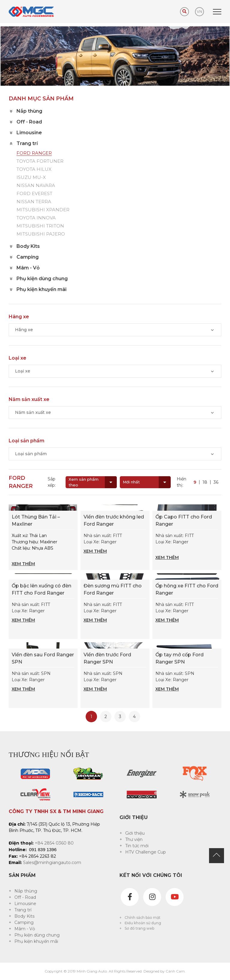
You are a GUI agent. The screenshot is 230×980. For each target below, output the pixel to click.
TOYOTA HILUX (34, 169)
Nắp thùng (26, 891)
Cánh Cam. (176, 971)
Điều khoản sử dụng (143, 923)
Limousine (25, 904)
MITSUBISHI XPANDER (43, 210)
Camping (24, 922)
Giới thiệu (135, 833)
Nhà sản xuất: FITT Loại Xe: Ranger (115, 544)
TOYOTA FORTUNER (40, 161)
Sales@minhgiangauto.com (52, 863)
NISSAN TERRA (34, 202)
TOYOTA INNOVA (36, 218)
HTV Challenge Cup (146, 852)
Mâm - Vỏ (25, 929)
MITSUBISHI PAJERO (41, 234)
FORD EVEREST (34, 194)
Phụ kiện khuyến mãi (36, 941)
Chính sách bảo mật (143, 918)
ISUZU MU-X (31, 178)
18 (205, 482)
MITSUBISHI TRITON (40, 226)
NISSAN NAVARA (36, 186)
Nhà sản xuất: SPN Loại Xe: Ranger (43, 682)
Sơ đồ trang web (139, 928)
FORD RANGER (34, 153)
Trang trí (23, 910)
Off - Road (25, 897)
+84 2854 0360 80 (54, 843)
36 (216, 482)
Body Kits (24, 916)
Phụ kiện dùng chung (37, 935)
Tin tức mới (137, 846)
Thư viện (134, 839)
